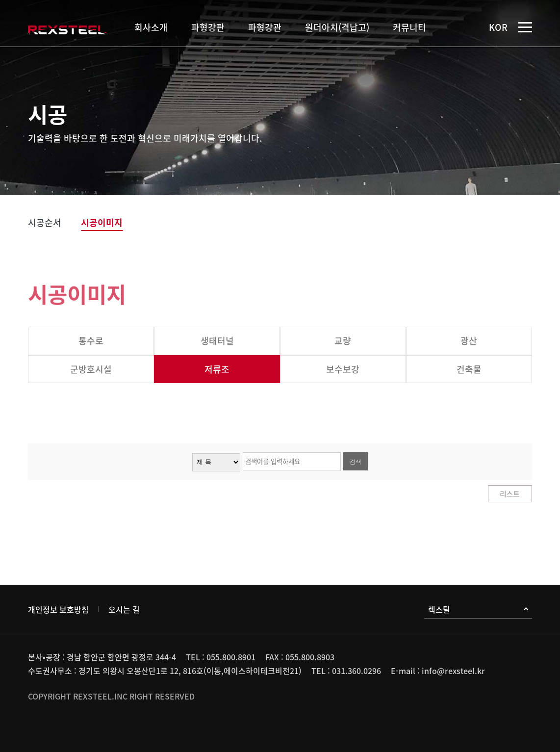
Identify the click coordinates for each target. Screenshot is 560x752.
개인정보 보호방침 (58, 609)
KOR (498, 27)
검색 (356, 461)
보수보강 (343, 369)
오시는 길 (124, 609)
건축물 (469, 369)
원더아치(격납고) (337, 27)
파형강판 (208, 27)
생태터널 (217, 341)
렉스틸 (478, 609)
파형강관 (265, 27)
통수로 (91, 341)
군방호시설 (91, 369)
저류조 (217, 369)
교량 (343, 341)
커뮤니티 (409, 27)
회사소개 (151, 27)
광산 (469, 341)
